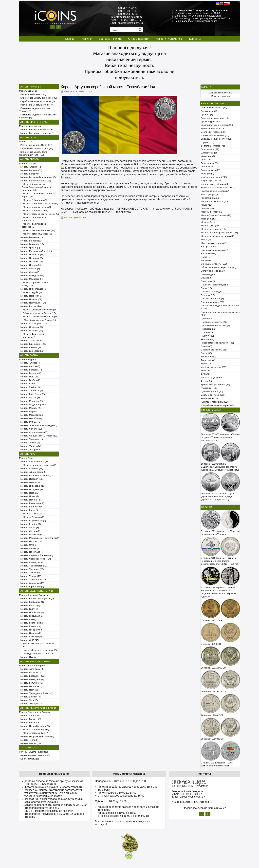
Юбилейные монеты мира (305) (217, 405)
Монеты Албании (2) (30, 167)
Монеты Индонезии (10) (32, 486)
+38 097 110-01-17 (126, 11)
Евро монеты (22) (210, 149)
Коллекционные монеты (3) (215, 191)
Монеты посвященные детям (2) (217, 236)
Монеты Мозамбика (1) (32, 415)
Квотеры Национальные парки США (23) (38, 645)
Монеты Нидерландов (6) (33, 289)
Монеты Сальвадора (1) (32, 637)
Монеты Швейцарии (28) (32, 344)
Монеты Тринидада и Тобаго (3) (36, 693)
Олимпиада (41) (209, 274)
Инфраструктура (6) (211, 181)
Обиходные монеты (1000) (215, 264)
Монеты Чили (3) (28, 700)
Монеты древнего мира (31, 126)
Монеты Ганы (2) (28, 377)
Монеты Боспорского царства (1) (37, 133)
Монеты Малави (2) (30, 408)
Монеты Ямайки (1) (30, 657)
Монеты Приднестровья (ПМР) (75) (35, 284)
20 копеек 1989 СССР (212, 739)
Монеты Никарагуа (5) (31, 630)
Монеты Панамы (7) (30, 633)
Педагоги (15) (208, 295)
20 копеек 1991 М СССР (213, 691)
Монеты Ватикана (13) (31, 237)
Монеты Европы (28, 163)
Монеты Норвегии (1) (31, 296)
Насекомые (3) (208, 253)
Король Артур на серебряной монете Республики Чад (108, 87)
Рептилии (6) (207, 339)
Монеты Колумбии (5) (31, 683)
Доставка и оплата (110, 39)
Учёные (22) (207, 371)
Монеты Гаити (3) (29, 609)
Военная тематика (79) (213, 128)
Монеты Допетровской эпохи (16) (39, 310)
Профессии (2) (208, 329)
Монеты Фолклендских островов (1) (34, 225)
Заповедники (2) (209, 163)
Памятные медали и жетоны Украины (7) (34, 110)
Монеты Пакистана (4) (31, 552)
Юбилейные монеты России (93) (39, 320)
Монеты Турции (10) (30, 576)
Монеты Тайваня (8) (30, 573)
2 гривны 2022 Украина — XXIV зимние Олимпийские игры (217, 764)
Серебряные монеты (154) (214, 350)
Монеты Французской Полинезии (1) (33, 336)
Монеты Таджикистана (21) (34, 566)
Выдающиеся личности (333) (216, 139)
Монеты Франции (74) (31, 331)
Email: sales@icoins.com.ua (126, 23)
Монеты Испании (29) (31, 262)
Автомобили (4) (209, 111)
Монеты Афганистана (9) (33, 472)
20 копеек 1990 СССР (212, 715)
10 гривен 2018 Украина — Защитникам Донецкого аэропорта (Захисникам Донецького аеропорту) (220, 467)
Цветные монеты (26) (212, 391)
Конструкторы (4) (210, 194)
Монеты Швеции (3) (30, 347)
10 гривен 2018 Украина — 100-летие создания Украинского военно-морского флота (220, 437)
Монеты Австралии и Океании (35, 712)
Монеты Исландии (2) (31, 258)
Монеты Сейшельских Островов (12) (39, 436)
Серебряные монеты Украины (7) (37, 101)
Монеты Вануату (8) (30, 719)
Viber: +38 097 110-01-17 (126, 20)
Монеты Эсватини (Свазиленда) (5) (38, 425)
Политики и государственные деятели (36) (220, 307)
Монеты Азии (26, 458)
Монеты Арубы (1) (32, 292)
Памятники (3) (208, 281)
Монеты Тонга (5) (29, 740)
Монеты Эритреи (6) (30, 450)
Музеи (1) (206, 240)
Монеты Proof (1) (210, 222)
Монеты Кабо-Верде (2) (32, 394)
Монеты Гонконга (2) (33, 517)
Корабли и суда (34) (211, 198)
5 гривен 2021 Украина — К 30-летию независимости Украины (220, 533)
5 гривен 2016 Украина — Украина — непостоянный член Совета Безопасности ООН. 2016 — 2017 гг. (220, 561)
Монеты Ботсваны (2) (31, 370)
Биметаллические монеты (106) (217, 125)
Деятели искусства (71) (213, 146)
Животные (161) (209, 156)
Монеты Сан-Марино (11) (33, 324)
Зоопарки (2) (207, 174)
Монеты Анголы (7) (30, 366)
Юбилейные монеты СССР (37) (36, 148)
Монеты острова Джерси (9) (37, 234)
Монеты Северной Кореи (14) (35, 559)
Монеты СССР (27, 141)
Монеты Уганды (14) (30, 446)
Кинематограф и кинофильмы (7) (218, 187)
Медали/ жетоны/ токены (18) (216, 215)
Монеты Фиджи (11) (30, 743)
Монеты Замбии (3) (30, 387)
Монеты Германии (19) (31, 244)
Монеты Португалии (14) (32, 303)
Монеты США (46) (29, 640)
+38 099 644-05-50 (126, 14)
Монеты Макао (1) (32, 514)
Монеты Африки (28, 359)
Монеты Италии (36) (30, 265)
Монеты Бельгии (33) (31, 170)
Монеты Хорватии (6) (31, 340)
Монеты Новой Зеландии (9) (34, 726)
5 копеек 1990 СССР (212, 620)
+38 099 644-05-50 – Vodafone (190, 786)
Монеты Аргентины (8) (31, 669)
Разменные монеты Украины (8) (36, 105)
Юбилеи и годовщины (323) (215, 402)
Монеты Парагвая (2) (31, 686)
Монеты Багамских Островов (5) (36, 598)
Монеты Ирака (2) (29, 496)
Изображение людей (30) (214, 177)
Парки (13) (206, 288)
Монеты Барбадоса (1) (31, 602)
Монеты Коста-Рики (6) (32, 623)
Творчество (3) (208, 357)
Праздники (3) (208, 318)
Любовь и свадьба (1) (212, 212)
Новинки (87, 39)
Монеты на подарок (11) (213, 229)
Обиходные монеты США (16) (38, 654)
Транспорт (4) (208, 360)
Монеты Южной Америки (32, 665)
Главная (70, 39)
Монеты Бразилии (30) (31, 676)
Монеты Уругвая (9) (30, 697)
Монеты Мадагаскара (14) (33, 404)
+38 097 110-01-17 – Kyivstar (189, 783)
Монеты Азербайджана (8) (33, 462)
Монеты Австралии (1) (31, 716)
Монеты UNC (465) (211, 226)
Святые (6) (206, 346)
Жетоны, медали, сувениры (33, 752)
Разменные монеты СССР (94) (36, 145)
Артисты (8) (207, 115)
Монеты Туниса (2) (29, 443)
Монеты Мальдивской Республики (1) (39, 538)
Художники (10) (209, 388)
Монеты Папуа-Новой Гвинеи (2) (37, 736)
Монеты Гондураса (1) (31, 616)
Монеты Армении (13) (31, 468)
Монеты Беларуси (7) (31, 174)
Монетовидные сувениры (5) (35, 755)
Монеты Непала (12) (30, 541)
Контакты (195, 39)
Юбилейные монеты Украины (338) (38, 98)
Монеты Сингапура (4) (31, 562)
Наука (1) (206, 257)
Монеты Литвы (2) (29, 272)
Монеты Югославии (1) (32, 351)
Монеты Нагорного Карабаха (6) (39, 465)
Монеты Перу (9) (28, 690)
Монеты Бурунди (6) (30, 373)
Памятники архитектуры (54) (216, 285)
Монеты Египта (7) (29, 384)
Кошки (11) (206, 205)
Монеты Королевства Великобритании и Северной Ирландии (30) (37, 187)
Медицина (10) (208, 219)
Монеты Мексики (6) (30, 626)
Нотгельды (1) (208, 260)
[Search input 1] (124, 30)
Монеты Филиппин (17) (32, 583)
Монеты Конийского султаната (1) (37, 130)
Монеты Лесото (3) (29, 398)
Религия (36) (207, 336)
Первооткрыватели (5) (212, 299)
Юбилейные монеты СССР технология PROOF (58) (34, 153)
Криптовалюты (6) (29, 759)
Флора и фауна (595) (212, 378)
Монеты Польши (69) (31, 299)
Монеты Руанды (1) (30, 422)
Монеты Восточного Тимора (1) (36, 475)
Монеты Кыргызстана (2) (33, 521)
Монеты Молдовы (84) (31, 279)
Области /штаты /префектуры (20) (218, 267)
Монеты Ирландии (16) (32, 255)
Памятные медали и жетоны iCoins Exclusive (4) (38, 116)
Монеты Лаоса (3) (29, 528)
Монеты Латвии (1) (29, 269)
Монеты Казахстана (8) (32, 503)
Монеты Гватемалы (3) (32, 612)
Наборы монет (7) (210, 247)
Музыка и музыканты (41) (214, 243)
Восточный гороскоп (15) (214, 132)
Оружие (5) (207, 278)
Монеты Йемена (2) (30, 500)
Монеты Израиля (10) (31, 479)
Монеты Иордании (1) (31, 489)
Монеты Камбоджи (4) (31, 507)
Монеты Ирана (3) (29, 493)
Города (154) (207, 142)
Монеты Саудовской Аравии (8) (36, 555)
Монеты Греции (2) (29, 248)
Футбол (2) (206, 381)
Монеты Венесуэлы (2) (32, 679)
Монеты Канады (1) (30, 619)
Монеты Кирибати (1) (31, 723)
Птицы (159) (207, 332)
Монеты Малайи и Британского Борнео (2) (38, 195)
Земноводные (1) (210, 167)
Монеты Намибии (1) (31, 418)
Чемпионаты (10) (210, 398)
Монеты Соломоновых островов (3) (34, 219)
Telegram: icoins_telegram (126, 17)
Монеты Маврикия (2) (31, 401)
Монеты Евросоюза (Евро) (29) (36, 251)
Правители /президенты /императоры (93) (220, 314)
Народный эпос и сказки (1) (215, 250)
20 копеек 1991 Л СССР (213, 668)
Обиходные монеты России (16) (39, 313)
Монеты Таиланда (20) (31, 569)
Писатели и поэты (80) (212, 302)
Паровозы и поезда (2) (213, 292)
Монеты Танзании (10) (31, 439)
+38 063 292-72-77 (126, 8)
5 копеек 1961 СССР (212, 644)
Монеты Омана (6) (29, 548)
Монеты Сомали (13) (31, 429)
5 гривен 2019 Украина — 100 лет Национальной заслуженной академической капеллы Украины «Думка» (218, 592)
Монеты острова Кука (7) (35, 733)
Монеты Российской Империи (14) (40, 317)
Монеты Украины (28, 91)
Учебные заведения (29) (213, 367)
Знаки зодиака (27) (211, 170)
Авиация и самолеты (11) (214, 108)
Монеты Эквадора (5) (31, 704)
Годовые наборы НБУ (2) (33, 94)
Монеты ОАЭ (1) (28, 545)
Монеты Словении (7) (31, 327)
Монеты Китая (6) (29, 510)
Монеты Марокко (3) (30, 411)
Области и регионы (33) (213, 271)
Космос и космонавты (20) (214, 201)
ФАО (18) (206, 374)
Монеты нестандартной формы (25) (219, 233)
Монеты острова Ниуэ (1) (35, 729)
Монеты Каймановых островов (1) (40, 204)
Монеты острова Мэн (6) (35, 210)
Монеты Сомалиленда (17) (34, 432)
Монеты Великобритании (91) (35, 181)
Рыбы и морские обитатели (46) (217, 343)
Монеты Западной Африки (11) (38, 230)
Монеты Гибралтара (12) (35, 200)
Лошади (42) (207, 208)
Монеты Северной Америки (33, 595)
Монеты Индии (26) (30, 482)
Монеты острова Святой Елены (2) (40, 214)
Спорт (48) (206, 353)
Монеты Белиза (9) (30, 605)
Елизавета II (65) (210, 153)
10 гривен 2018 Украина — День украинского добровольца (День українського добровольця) (218, 497)
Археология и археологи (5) (215, 118)
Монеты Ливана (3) (30, 531)
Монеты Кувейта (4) (30, 524)
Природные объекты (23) (214, 322)
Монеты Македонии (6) (32, 275)
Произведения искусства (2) (215, 325)
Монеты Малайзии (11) (32, 534)
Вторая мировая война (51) (215, 135)
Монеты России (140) (31, 306)
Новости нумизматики (169, 39)
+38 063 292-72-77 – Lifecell (189, 781)
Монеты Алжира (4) (30, 363)
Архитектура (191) (210, 121)
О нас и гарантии (139, 39)
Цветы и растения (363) (213, 395)
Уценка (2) (206, 364)
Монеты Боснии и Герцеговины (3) (37, 177)
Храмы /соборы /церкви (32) (215, 384)
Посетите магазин (221, 96)
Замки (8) (206, 160)
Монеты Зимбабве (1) (31, 391)
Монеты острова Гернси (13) (37, 207)
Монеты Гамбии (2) (30, 380)
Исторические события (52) (215, 184)
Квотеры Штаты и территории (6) (39, 650)
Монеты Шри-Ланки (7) (32, 587)
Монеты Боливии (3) (30, 672)
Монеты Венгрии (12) (31, 241)
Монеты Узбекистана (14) (33, 580)
